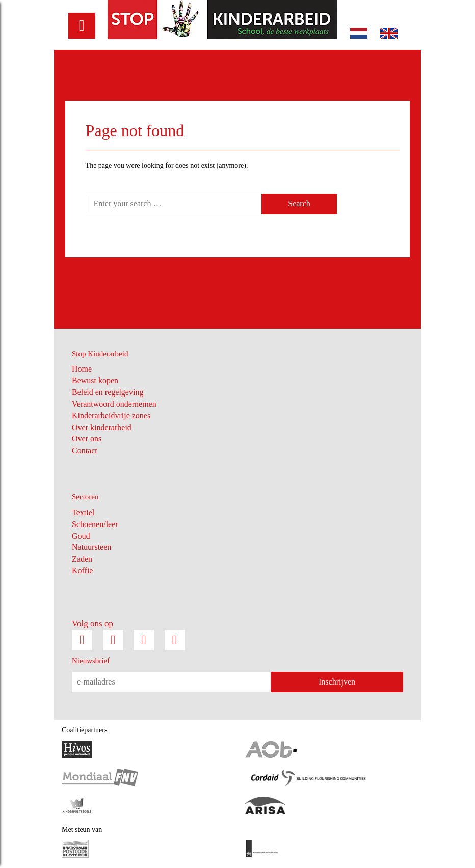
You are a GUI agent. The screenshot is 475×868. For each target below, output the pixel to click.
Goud (81, 536)
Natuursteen (91, 547)
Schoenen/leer (95, 524)
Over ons (87, 439)
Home (82, 369)
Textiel (83, 512)
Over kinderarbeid (102, 427)
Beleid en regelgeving (108, 392)
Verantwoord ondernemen (114, 404)
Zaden (82, 559)
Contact (85, 450)
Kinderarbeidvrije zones (111, 416)
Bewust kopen (95, 380)
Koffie (82, 571)
